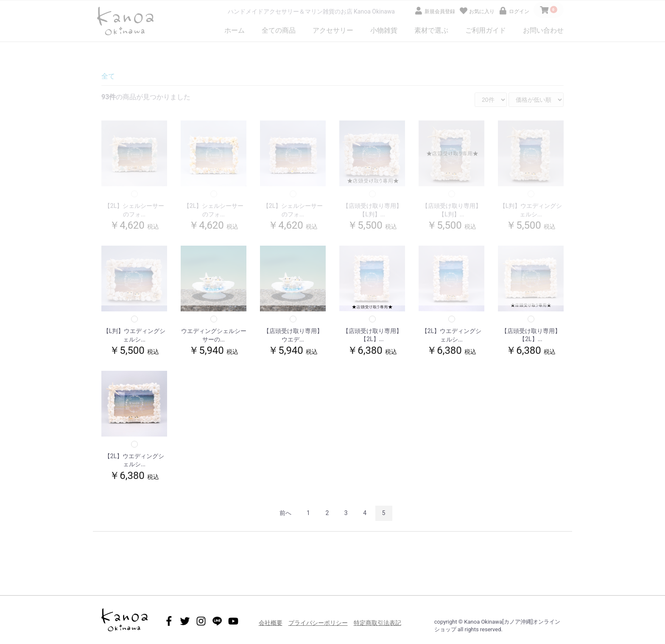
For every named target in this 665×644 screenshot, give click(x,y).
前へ (285, 513)
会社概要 (271, 623)
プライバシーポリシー (318, 623)
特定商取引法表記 (377, 623)
